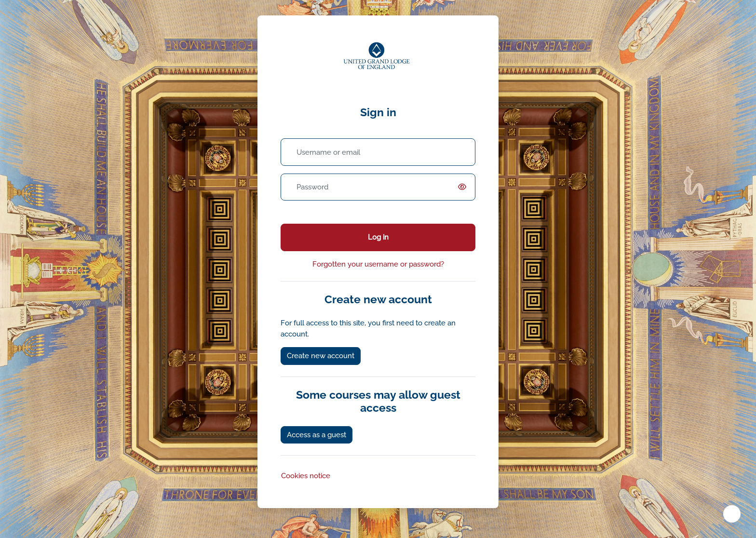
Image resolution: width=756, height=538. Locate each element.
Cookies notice (306, 476)
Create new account (321, 356)
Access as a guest (317, 435)
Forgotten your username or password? (378, 264)
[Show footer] (732, 514)
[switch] (464, 187)
